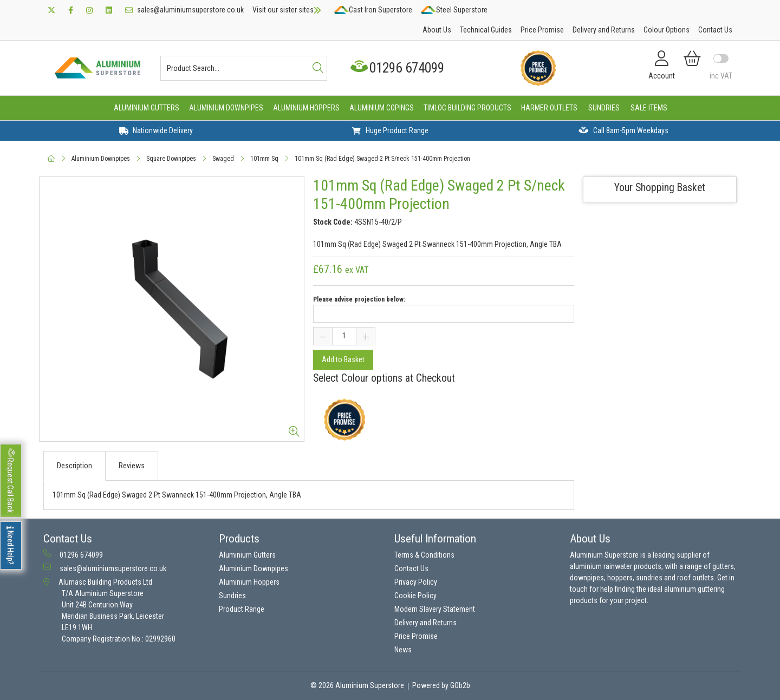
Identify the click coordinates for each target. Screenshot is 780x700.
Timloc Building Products (467, 108)
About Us (437, 30)
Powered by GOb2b (441, 685)
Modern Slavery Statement (435, 609)
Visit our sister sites (287, 10)
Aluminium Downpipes (226, 108)
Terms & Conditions (424, 555)
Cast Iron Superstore (373, 10)
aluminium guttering (694, 589)
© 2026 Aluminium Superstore (357, 685)
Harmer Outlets (549, 108)
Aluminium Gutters (147, 108)
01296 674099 (398, 68)
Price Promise (542, 30)
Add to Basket (343, 359)
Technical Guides (486, 30)
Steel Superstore (454, 10)
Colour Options (667, 30)
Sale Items (649, 108)
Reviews (132, 466)
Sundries (604, 108)
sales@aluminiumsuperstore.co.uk (184, 10)
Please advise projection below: (359, 299)
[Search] (318, 68)
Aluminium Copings (382, 108)
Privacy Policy (416, 582)
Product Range (242, 609)
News (403, 650)
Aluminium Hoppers (306, 108)
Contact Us (715, 30)
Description (74, 466)
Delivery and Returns (604, 30)
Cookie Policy (415, 596)
